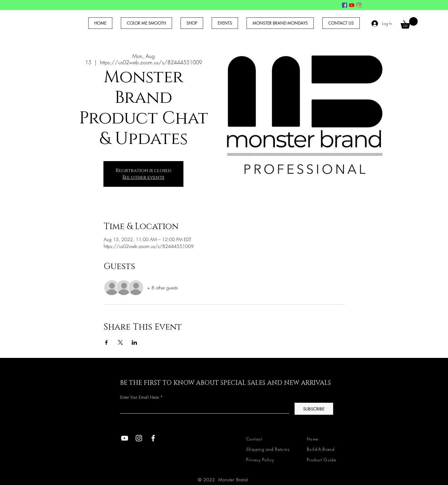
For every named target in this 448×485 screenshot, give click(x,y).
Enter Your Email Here (140, 397)
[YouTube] (352, 5)
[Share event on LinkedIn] (134, 342)
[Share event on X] (120, 342)
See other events (143, 177)
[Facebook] (345, 5)
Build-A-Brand (321, 449)
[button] (409, 23)
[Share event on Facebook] (106, 342)
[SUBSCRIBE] (314, 409)
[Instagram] (359, 5)
